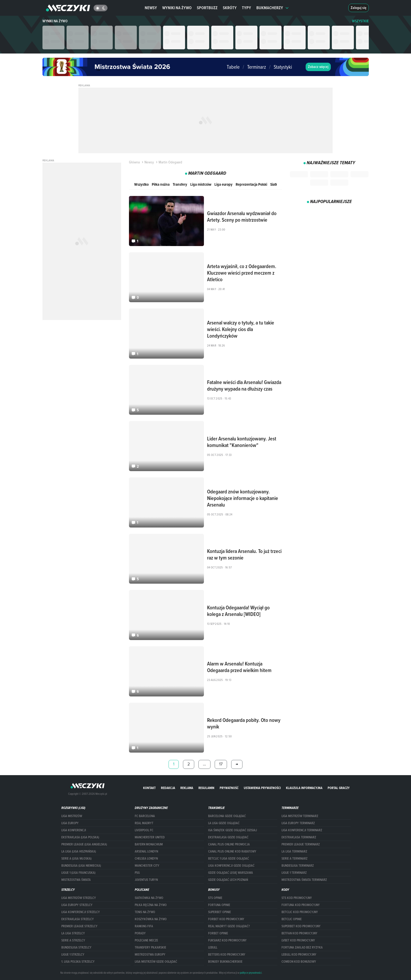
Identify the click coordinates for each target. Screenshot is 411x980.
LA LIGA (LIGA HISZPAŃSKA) (79, 851)
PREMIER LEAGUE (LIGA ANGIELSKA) (84, 844)
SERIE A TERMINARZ (294, 859)
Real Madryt (144, 823)
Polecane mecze (146, 940)
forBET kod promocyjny (226, 919)
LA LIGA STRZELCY (73, 933)
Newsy (151, 8)
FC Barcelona (145, 816)
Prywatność (229, 788)
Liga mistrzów (201, 184)
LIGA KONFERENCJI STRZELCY (81, 912)
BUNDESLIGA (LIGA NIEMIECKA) (81, 866)
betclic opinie (292, 919)
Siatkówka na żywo (149, 898)
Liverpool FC (144, 830)
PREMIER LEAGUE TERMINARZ (301, 844)
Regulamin (206, 788)
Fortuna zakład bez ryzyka (302, 947)
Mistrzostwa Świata (76, 880)
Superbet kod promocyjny (301, 926)
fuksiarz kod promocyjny (227, 940)
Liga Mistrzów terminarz (300, 816)
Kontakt (149, 788)
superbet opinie (220, 912)
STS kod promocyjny (297, 898)
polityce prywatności (251, 973)
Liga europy (223, 184)
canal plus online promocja (229, 844)
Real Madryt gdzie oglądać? (229, 926)
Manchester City (147, 866)
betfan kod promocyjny (299, 933)
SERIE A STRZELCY (73, 940)
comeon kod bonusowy (299, 962)
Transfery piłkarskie (150, 947)
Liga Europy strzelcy (77, 905)
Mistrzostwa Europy (150, 955)
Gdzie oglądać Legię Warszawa (231, 873)
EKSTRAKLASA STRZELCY (78, 919)
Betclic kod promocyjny (300, 912)
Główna (134, 162)
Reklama (187, 788)
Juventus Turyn (146, 880)
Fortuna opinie (219, 905)
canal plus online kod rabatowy (232, 851)
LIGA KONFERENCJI (74, 830)
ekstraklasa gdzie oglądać (228, 837)
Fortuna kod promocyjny (301, 905)
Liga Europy (70, 823)
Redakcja (168, 788)
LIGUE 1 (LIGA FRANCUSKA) (78, 873)
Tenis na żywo (145, 912)
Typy (247, 8)
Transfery (180, 184)
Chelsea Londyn (146, 859)
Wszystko (141, 184)
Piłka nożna (161, 184)
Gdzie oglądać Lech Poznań (228, 880)
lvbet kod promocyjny (298, 940)
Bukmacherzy (273, 8)
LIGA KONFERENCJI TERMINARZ (302, 830)
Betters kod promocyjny (227, 955)
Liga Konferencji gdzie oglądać (231, 866)
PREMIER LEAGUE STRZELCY (79, 926)
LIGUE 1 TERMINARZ (294, 873)
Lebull (213, 947)
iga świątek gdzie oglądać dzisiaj (232, 830)
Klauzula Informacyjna (304, 788)
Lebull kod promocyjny (299, 955)
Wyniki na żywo (177, 8)
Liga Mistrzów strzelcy (79, 898)
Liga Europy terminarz (298, 823)
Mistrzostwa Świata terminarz (304, 880)
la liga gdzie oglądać (224, 823)
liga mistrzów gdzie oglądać (156, 962)
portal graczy (339, 788)
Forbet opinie (218, 933)
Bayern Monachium (149, 844)
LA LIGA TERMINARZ (294, 851)
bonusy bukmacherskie (225, 962)
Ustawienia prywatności (262, 788)
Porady (140, 933)
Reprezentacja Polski (251, 184)
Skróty (230, 8)
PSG (137, 873)
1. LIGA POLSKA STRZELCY (78, 962)
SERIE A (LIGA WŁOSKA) (76, 859)
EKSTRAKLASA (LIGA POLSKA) (80, 837)
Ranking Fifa (144, 926)
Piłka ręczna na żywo (151, 905)
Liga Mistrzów (72, 816)
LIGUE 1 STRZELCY (73, 955)
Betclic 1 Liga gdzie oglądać (229, 859)
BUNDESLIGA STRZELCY (76, 947)
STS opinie (215, 898)
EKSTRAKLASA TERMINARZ (299, 837)
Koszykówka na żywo (151, 919)
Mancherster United (150, 837)
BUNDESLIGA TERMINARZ (298, 866)
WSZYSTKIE (360, 21)
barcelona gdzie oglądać (227, 816)
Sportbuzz (207, 8)
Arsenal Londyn (146, 851)
